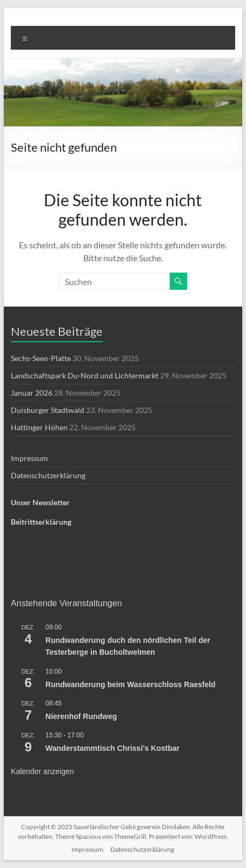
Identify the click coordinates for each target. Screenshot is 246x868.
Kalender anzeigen (42, 771)
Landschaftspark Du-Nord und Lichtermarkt (85, 375)
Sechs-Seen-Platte (41, 358)
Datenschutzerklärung (48, 475)
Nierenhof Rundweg (81, 716)
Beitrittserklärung (41, 522)
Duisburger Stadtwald (48, 410)
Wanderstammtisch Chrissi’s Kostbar (112, 748)
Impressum (29, 458)
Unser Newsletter (40, 502)
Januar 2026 (32, 393)
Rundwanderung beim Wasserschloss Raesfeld (131, 684)
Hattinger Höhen (39, 427)
